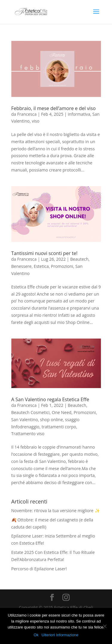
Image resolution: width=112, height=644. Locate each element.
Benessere (22, 266)
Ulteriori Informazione (60, 635)
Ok (36, 635)
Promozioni (62, 266)
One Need (62, 412)
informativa (79, 114)
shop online (51, 420)
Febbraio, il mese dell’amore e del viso (54, 108)
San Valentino (25, 420)
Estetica (41, 266)
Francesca (27, 114)
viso (36, 121)
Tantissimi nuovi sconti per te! (45, 253)
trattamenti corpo (59, 427)
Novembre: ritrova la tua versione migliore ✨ (56, 511)
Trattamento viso (28, 434)
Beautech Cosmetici (31, 412)
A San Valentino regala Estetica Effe (50, 399)
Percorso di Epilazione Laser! (39, 569)
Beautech (79, 259)
